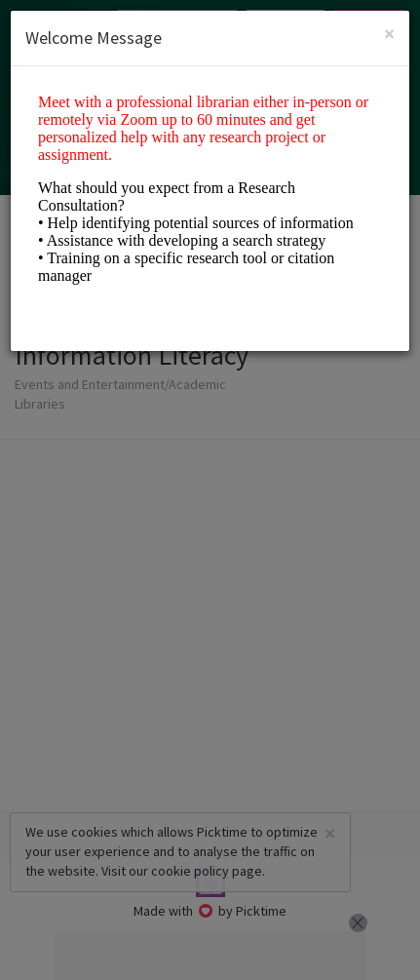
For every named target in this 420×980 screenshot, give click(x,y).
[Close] (389, 34)
